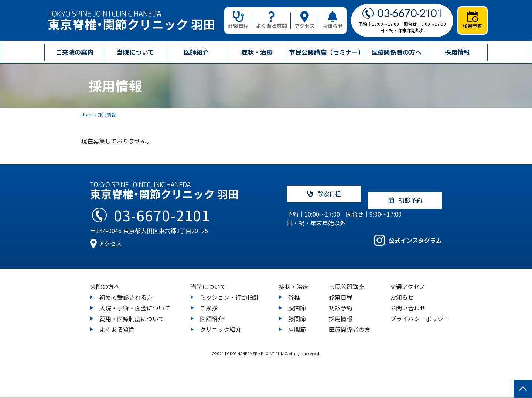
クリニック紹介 (221, 323)
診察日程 (238, 20)
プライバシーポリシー (420, 312)
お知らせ (332, 20)
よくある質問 (272, 21)
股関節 (297, 302)
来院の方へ (105, 280)
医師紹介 (196, 52)
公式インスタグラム (408, 237)
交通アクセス (408, 280)
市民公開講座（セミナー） (327, 52)
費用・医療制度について (132, 312)
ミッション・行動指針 (229, 291)
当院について (208, 280)
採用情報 (457, 52)
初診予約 (341, 302)
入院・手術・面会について (135, 302)
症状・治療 (294, 280)
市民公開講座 (347, 280)
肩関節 (297, 323)
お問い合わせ (408, 302)
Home (87, 114)
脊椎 (294, 291)
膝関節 (297, 312)
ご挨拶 (209, 302)
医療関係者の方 (349, 323)
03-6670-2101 (402, 13)
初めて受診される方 (126, 291)
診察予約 (473, 20)
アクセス (305, 20)
